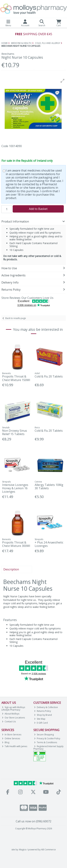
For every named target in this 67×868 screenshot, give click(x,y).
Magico (23, 850)
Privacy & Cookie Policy (47, 738)
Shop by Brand (43, 715)
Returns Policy (43, 711)
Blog (6, 742)
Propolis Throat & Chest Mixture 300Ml (16, 544)
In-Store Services (12, 735)
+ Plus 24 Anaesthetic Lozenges (49, 544)
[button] (63, 81)
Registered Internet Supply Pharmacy (48, 748)
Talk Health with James (15, 746)
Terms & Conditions (46, 742)
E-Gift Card (41, 723)
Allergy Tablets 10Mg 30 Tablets (49, 487)
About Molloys (11, 714)
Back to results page (16, 318)
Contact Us (9, 722)
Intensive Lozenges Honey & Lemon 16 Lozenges (15, 488)
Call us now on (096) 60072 (33, 821)
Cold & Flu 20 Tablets (49, 376)
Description (11, 569)
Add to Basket (38, 209)
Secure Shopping (44, 735)
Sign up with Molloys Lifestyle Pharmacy (13, 709)
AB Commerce (48, 850)
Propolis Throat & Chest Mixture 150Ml (16, 378)
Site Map (40, 719)
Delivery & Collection (46, 707)
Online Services (11, 738)
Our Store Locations (13, 718)
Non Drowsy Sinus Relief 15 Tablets (15, 432)
